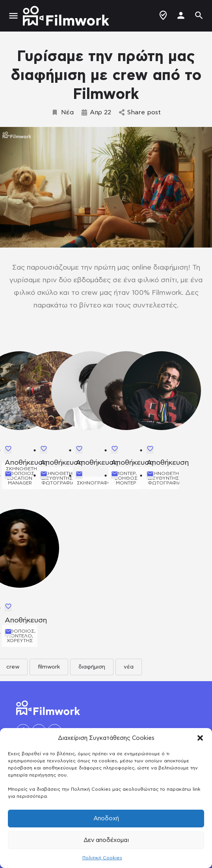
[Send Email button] (8, 475)
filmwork (49, 667)
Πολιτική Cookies (102, 858)
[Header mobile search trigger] (199, 15)
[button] (200, 738)
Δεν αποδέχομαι (106, 840)
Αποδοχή (106, 819)
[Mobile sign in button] (181, 15)
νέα (129, 667)
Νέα (62, 112)
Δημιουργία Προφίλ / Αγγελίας (163, 15)
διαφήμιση (92, 667)
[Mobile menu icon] (13, 16)
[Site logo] (67, 16)
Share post (140, 112)
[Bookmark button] (8, 450)
